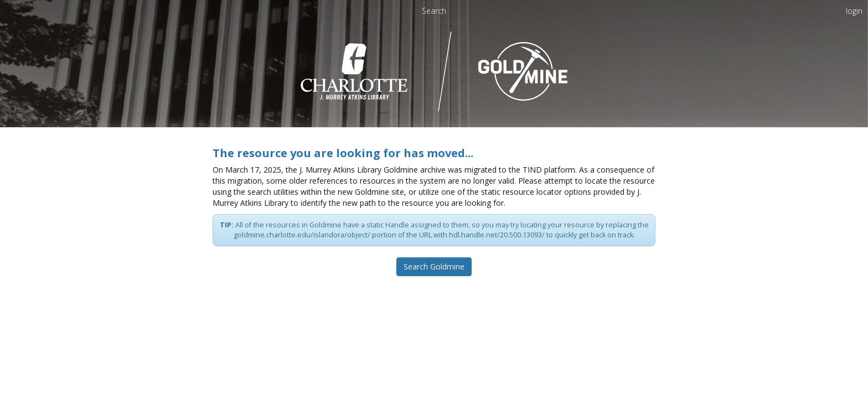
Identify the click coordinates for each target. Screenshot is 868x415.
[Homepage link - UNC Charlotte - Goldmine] (434, 71)
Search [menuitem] (434, 11)
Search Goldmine (434, 266)
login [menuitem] (854, 11)
